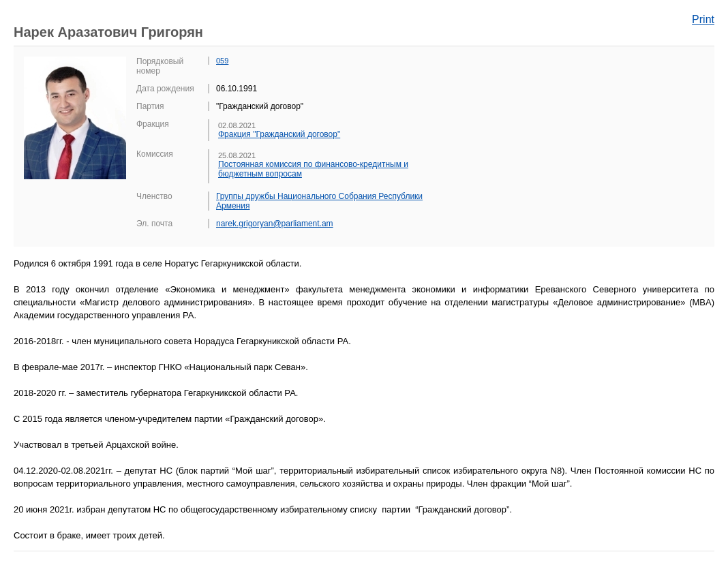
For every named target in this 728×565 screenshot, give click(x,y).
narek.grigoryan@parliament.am (275, 224)
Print (703, 19)
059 (222, 61)
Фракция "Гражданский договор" (279, 134)
